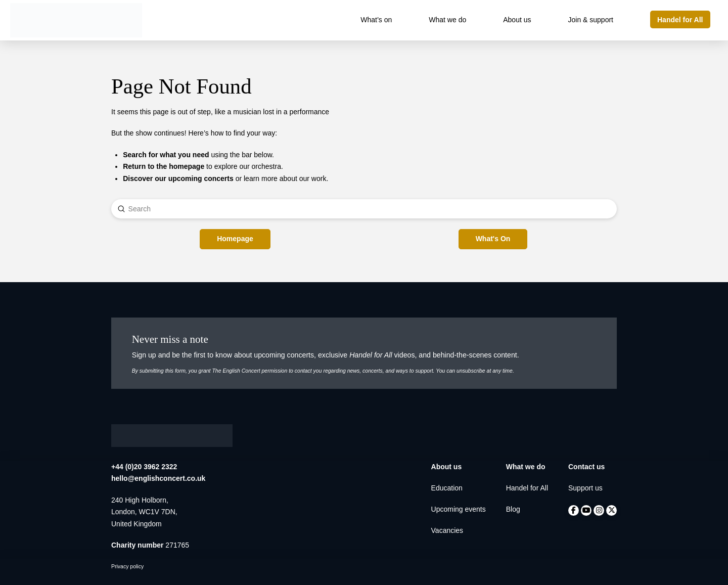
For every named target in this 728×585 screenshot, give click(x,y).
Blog (513, 509)
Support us (585, 488)
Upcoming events (459, 509)
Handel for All (527, 488)
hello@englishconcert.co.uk (158, 478)
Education (447, 488)
